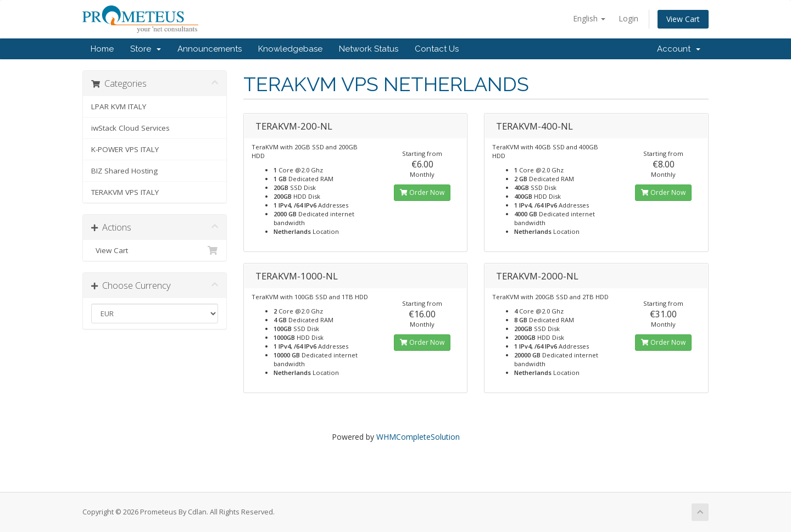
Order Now (422, 192)
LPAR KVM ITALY (119, 107)
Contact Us (437, 49)
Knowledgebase (290, 49)
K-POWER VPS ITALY (125, 149)
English (589, 18)
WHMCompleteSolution (418, 437)
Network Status (369, 49)
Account (679, 49)
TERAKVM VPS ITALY (125, 192)
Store (146, 49)
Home (102, 49)
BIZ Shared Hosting (124, 171)
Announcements (210, 49)
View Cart (683, 19)
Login (628, 18)
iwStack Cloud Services (130, 128)
